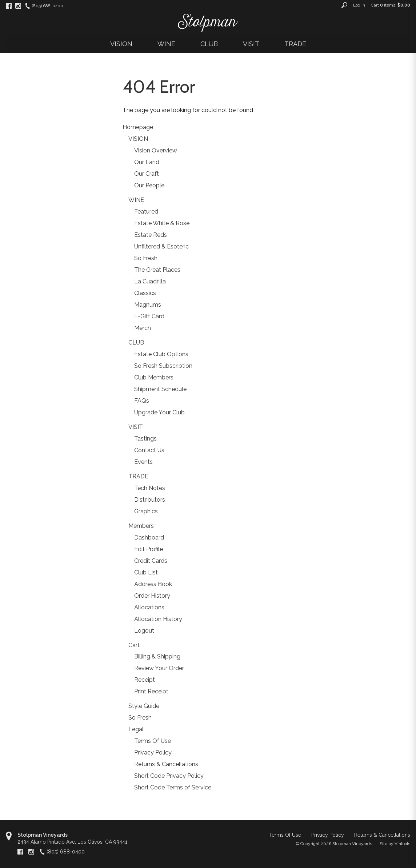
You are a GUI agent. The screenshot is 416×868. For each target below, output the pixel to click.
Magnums (148, 305)
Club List (146, 572)
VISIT (251, 44)
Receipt (145, 680)
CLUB (209, 44)
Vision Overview (156, 150)
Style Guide (144, 706)
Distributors (150, 500)
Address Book (153, 584)
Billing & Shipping (157, 656)
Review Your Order (159, 668)
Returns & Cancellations (166, 764)
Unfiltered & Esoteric (161, 246)
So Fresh (146, 258)
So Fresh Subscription (163, 366)
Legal (136, 729)
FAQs (142, 401)
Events (143, 462)
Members (141, 526)
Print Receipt (151, 691)
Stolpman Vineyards (43, 835)
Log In (359, 5)
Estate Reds (151, 235)
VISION (121, 44)
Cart (134, 645)
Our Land (147, 162)
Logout (144, 631)
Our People (149, 185)
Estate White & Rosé (162, 223)
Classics (145, 293)
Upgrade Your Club (159, 412)
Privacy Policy (153, 752)
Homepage (138, 127)
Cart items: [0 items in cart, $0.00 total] (391, 5)
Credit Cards (151, 561)
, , (72, 842)
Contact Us (149, 450)
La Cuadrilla (150, 281)
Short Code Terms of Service (173, 787)
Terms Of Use (153, 741)
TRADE (295, 44)
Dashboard (149, 537)
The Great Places (157, 270)
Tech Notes (150, 488)
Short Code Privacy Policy (169, 776)
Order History (152, 596)
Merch (143, 328)
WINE (166, 44)
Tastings (145, 439)
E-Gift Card (149, 316)
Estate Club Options (161, 354)
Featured (146, 212)
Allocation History (158, 619)
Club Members (154, 377)
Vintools (402, 844)
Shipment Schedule (160, 389)
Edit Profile (149, 549)
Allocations (149, 607)
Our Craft (147, 174)
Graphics (146, 511)
